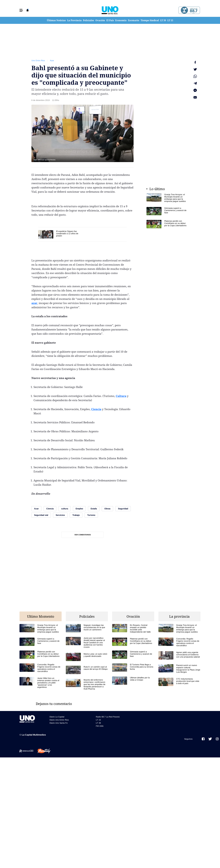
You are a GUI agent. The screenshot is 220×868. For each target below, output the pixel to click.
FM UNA (100, 726)
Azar (52, 60)
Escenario (134, 20)
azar (34, 303)
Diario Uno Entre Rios (59, 720)
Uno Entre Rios (38, 60)
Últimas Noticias (56, 20)
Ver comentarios (83, 535)
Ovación (100, 20)
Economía (121, 20)
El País (110, 20)
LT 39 (163, 20)
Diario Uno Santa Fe (59, 723)
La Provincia (74, 20)
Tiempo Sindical (150, 20)
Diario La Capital (57, 717)
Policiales (88, 20)
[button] (21, 10)
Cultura (121, 396)
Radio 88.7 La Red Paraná (108, 717)
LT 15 (170, 20)
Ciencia (96, 409)
